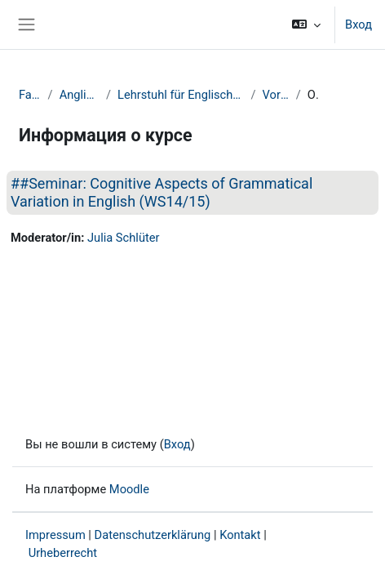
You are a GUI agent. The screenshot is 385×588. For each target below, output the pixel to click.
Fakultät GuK (30, 95)
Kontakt (240, 535)
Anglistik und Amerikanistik (80, 95)
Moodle (129, 489)
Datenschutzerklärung (153, 535)
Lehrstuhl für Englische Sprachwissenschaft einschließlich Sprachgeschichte (181, 95)
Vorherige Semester (276, 95)
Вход (358, 24)
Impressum (55, 535)
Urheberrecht (63, 553)
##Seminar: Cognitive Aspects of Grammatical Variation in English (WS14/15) (162, 192)
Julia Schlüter (124, 238)
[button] (306, 24)
